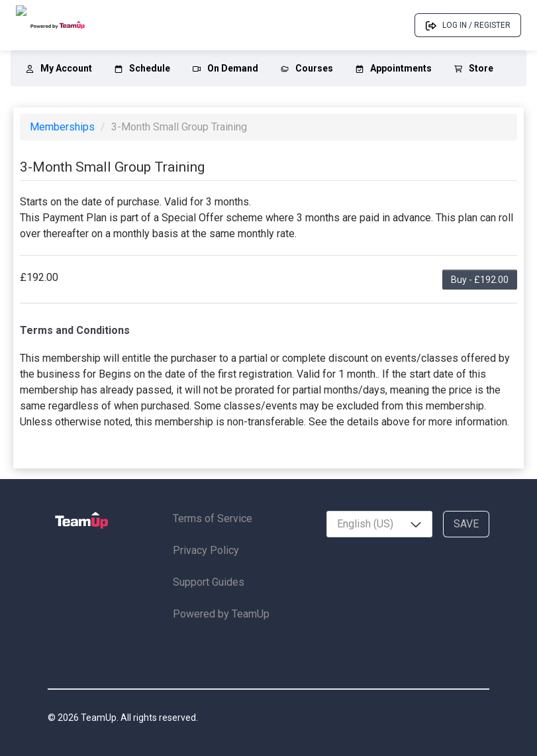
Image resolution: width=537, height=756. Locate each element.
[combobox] (379, 524)
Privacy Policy (206, 550)
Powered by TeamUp (221, 614)
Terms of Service (213, 518)
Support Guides (209, 582)
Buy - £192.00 (480, 280)
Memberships (64, 127)
